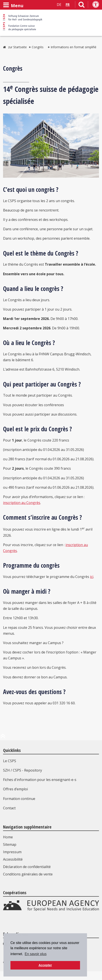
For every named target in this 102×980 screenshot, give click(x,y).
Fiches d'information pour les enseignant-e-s (40, 780)
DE (59, 5)
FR (68, 5)
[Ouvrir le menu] (13, 5)
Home (8, 837)
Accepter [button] (45, 965)
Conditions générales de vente (28, 874)
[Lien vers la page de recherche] (82, 5)
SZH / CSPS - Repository (23, 770)
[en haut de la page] (3, 738)
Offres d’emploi (15, 789)
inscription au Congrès (22, 503)
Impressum (12, 852)
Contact (9, 808)
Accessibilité (13, 859)
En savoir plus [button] (36, 954)
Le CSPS (10, 761)
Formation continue (19, 799)
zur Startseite (17, 47)
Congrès (38, 47)
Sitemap (10, 844)
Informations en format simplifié (74, 47)
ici (92, 577)
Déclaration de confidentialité (27, 867)
